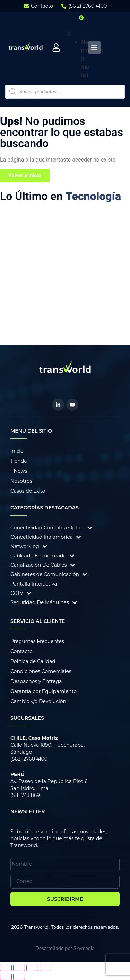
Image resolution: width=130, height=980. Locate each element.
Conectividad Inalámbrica (42, 537)
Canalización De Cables (39, 565)
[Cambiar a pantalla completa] (19, 968)
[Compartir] (32, 968)
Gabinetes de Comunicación (45, 574)
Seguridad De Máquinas (40, 602)
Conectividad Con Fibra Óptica (47, 528)
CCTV (17, 593)
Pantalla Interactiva (34, 584)
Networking (25, 546)
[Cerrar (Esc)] (45, 968)
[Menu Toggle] (94, 47)
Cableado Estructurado (38, 556)
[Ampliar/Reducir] (6, 968)
